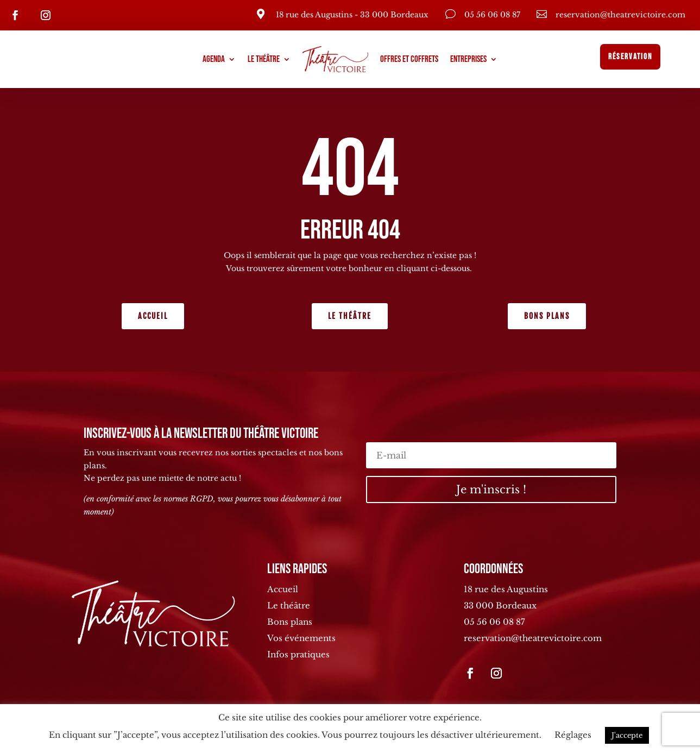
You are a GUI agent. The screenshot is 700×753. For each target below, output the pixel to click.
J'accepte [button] (627, 735)
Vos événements (301, 638)
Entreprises (468, 59)
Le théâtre (264, 59)
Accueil (153, 316)
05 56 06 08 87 (494, 622)
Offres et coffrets (409, 59)
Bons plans (547, 316)
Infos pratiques (298, 654)
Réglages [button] (573, 735)
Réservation (630, 57)
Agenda (214, 59)
